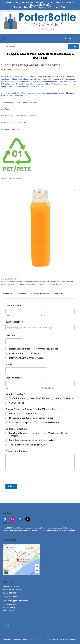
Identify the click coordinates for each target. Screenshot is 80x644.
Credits (39, 640)
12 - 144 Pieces (17, 398)
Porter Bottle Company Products (39, 284)
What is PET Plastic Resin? (12, 178)
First (8, 316)
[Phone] (26, 370)
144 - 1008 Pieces (40, 398)
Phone (10, 364)
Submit (11, 486)
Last (43, 316)
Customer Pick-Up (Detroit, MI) (25, 353)
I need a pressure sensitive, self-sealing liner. (33, 440)
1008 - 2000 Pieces (64, 398)
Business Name (14, 322)
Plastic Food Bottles (19, 284)
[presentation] (25, 482)
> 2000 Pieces (17, 403)
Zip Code (11, 335)
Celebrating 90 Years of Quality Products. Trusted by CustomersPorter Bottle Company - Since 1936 (40, 5)
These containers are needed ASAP (28, 445)
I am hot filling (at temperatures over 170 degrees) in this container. (39, 435)
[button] (10, 38)
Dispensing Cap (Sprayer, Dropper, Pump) (31, 418)
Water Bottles (56, 284)
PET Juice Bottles (50, 282)
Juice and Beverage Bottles (33, 282)
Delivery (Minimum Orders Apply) (26, 358)
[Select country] (8, 370)
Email (8, 388)
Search (73, 47)
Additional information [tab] (40, 294)
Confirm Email (48, 388)
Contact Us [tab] (7, 294)
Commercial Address (47, 349)
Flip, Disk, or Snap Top (21, 423)
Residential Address (20, 349)
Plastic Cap (31, 413)
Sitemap (6, 625)
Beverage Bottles (16, 282)
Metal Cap (15, 413)
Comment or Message (18, 451)
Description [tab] (22, 294)
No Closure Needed (48, 423)
